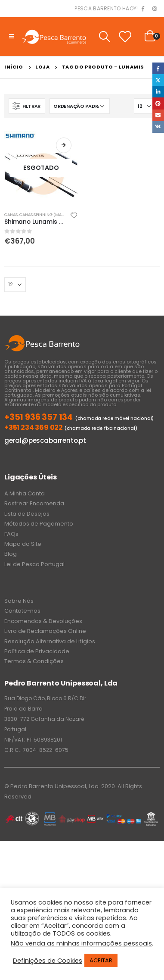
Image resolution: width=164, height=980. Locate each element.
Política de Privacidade (37, 651)
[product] (41, 168)
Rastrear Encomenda (34, 503)
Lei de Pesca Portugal (34, 564)
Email (158, 115)
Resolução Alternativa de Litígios (50, 641)
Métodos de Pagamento (39, 524)
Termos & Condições (34, 661)
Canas (11, 214)
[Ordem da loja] (80, 106)
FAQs (11, 534)
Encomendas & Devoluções (43, 621)
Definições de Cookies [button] (48, 961)
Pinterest (158, 103)
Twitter (158, 80)
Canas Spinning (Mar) (43, 214)
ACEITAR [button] (101, 960)
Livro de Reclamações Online (45, 631)
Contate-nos (22, 611)
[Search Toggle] (104, 37)
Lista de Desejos (27, 514)
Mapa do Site (23, 544)
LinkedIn (158, 92)
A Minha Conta (25, 493)
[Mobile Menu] (11, 37)
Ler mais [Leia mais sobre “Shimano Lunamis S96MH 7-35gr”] (64, 145)
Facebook (158, 68)
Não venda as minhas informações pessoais (81, 943)
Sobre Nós (19, 601)
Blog (11, 554)
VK (158, 127)
